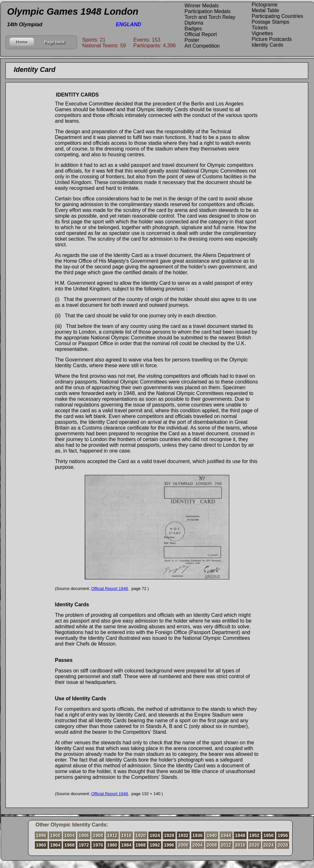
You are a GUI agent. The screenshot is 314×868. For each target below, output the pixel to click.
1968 (69, 845)
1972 (84, 845)
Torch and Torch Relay (210, 17)
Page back (54, 42)
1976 (98, 845)
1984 (126, 845)
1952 (255, 835)
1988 (141, 845)
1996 (169, 845)
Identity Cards (267, 45)
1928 (169, 835)
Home (22, 42)
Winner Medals (202, 6)
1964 (55, 845)
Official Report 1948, (110, 589)
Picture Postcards (272, 39)
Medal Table (265, 10)
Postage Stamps (270, 22)
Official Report (201, 34)
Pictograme (265, 5)
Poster (192, 40)
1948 (240, 835)
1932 (183, 835)
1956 (269, 835)
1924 (155, 835)
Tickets (260, 28)
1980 (112, 845)
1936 (198, 835)
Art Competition (202, 46)
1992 (155, 845)
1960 (41, 845)
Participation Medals (208, 11)
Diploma (194, 23)
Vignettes (262, 33)
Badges (193, 29)
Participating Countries (277, 16)
